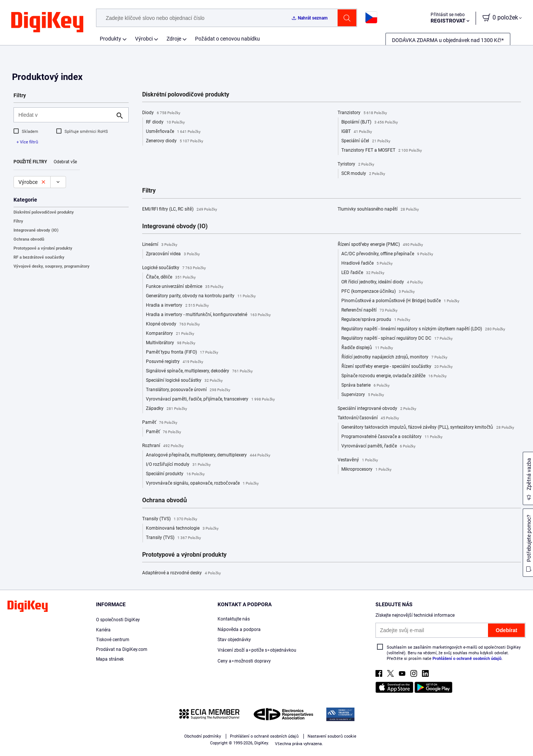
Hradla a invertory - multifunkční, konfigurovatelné (208, 315)
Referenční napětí (369, 310)
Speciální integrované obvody (377, 409)
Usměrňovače (173, 132)
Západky (167, 409)
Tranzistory (362, 113)
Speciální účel (366, 141)
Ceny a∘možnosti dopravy (244, 661)
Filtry (18, 221)
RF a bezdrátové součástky (39, 257)
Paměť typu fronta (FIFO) (182, 352)
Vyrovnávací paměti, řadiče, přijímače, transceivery (210, 399)
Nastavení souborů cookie (332, 736)
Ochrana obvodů (29, 239)
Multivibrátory (171, 343)
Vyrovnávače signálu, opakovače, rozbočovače (202, 483)
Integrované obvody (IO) (36, 230)
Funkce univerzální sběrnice (185, 287)
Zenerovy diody (175, 141)
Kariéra (103, 630)
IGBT (357, 132)
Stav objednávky (234, 640)
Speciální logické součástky (184, 381)
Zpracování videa (173, 254)
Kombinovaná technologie (182, 529)
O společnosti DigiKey (118, 620)
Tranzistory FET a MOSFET (382, 151)
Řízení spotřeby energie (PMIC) (380, 245)
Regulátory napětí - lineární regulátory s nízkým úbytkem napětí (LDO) (423, 329)
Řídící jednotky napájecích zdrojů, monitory (394, 357)
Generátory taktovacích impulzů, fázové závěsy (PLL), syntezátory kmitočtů (428, 428)
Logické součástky (174, 268)
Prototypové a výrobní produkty (43, 248)
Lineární (160, 245)
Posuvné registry (175, 362)
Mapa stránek (110, 659)
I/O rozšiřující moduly (178, 465)
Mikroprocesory (366, 470)
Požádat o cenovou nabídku (227, 39)
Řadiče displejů (367, 348)
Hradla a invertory (177, 306)
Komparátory (170, 334)
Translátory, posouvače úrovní (188, 390)
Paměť (160, 423)
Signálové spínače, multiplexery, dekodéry (199, 371)
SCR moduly (363, 174)
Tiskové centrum (113, 640)
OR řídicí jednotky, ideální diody (382, 282)
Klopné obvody (173, 324)
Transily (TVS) (170, 519)
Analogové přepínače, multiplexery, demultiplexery (208, 455)
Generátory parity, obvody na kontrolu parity (201, 296)
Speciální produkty (175, 474)
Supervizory (363, 395)
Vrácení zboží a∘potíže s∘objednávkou (257, 650)
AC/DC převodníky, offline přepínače (387, 254)
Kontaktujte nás (234, 619)
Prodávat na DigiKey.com (122, 649)
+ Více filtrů (27, 142)
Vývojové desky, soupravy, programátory (52, 266)
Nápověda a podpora (239, 629)
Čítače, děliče (171, 277)
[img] (47, 23)
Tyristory (356, 164)
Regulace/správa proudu (376, 320)
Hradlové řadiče (367, 264)
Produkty (110, 39)
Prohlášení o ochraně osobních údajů (467, 659)
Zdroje (174, 39)
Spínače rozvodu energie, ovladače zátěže (394, 376)
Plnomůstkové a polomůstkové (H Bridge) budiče (400, 301)
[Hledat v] (65, 115)
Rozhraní (163, 446)
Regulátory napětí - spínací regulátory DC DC (397, 339)
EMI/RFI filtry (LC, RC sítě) (179, 209)
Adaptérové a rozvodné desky (182, 573)
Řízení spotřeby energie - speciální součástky (397, 367)
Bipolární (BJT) (370, 122)
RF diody (165, 122)
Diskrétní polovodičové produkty (44, 212)
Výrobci (144, 39)
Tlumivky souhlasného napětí (378, 209)
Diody (161, 113)
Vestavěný (358, 460)
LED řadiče (363, 273)
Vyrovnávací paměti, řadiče (378, 446)
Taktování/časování (368, 418)
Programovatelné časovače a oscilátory (392, 437)
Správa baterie (366, 386)
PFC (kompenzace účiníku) (378, 292)
